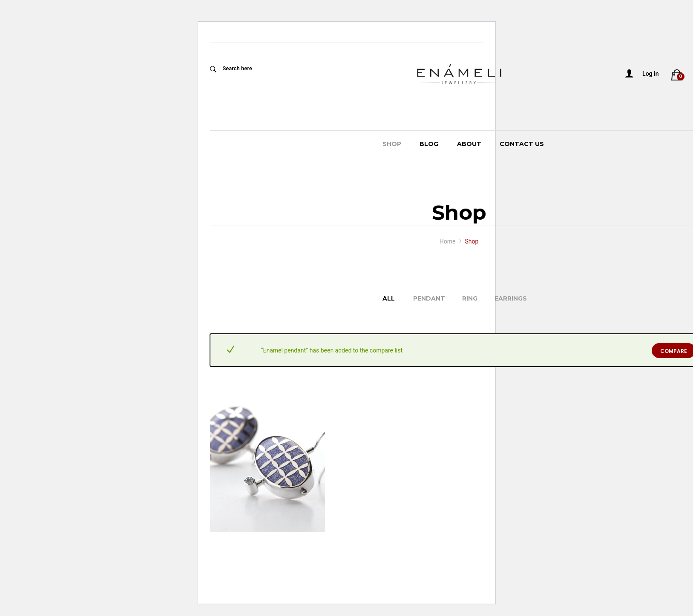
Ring (470, 298)
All (389, 298)
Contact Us (522, 144)
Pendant (429, 298)
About (469, 144)
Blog (429, 144)
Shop (392, 144)
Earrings (511, 298)
